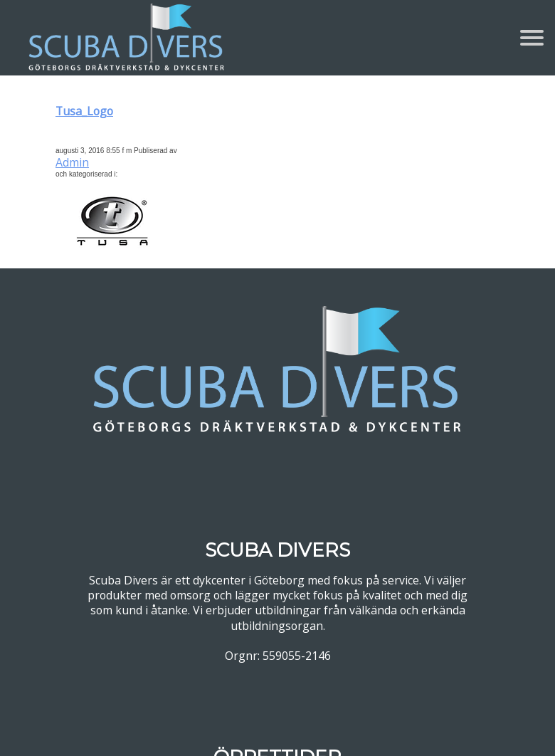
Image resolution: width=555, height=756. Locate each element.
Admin (72, 162)
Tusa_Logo (84, 111)
